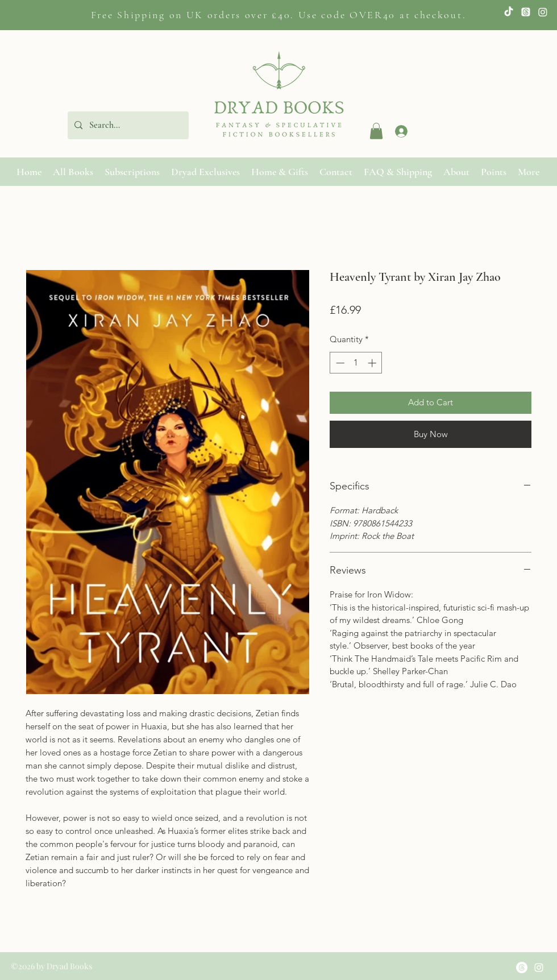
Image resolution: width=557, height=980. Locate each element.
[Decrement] (339, 363)
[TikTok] (509, 12)
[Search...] (127, 125)
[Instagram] (543, 12)
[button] (376, 131)
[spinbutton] (356, 363)
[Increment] (373, 363)
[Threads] (522, 967)
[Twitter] (526, 12)
